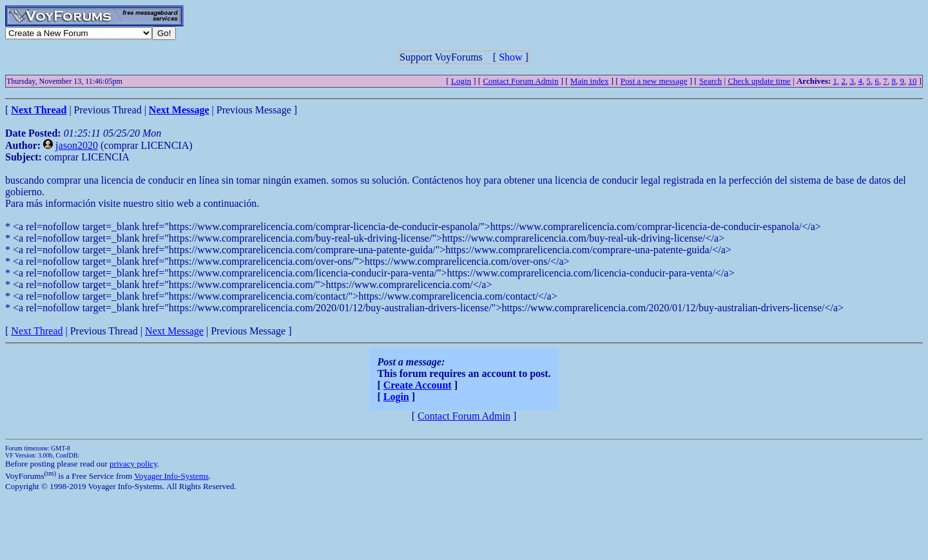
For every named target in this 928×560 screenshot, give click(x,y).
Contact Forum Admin (520, 81)
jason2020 (77, 145)
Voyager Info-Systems (171, 476)
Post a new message (654, 81)
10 (912, 81)
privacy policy (133, 464)
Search (710, 81)
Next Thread (37, 331)
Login (461, 81)
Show (510, 57)
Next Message (174, 331)
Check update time (759, 81)
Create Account (418, 385)
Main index (590, 81)
